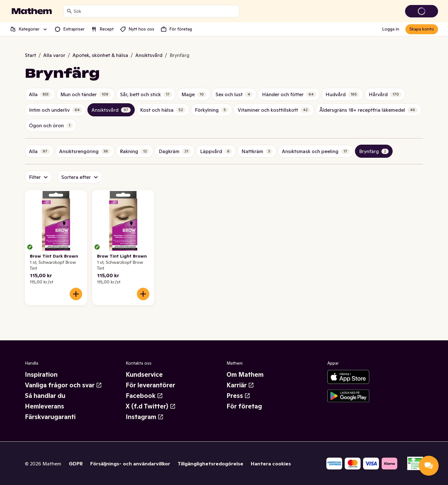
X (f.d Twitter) (151, 406)
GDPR (76, 464)
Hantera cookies (271, 464)
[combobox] (155, 11)
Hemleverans (44, 406)
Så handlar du (45, 396)
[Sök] (69, 11)
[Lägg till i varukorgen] (76, 294)
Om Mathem (245, 375)
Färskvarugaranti (50, 417)
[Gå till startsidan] (32, 11)
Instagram (145, 417)
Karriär (240, 385)
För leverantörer (150, 385)
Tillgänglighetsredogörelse (210, 464)
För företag (244, 406)
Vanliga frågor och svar (63, 385)
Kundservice (144, 375)
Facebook (144, 396)
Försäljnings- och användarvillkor (130, 464)
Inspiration (41, 375)
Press (238, 396)
